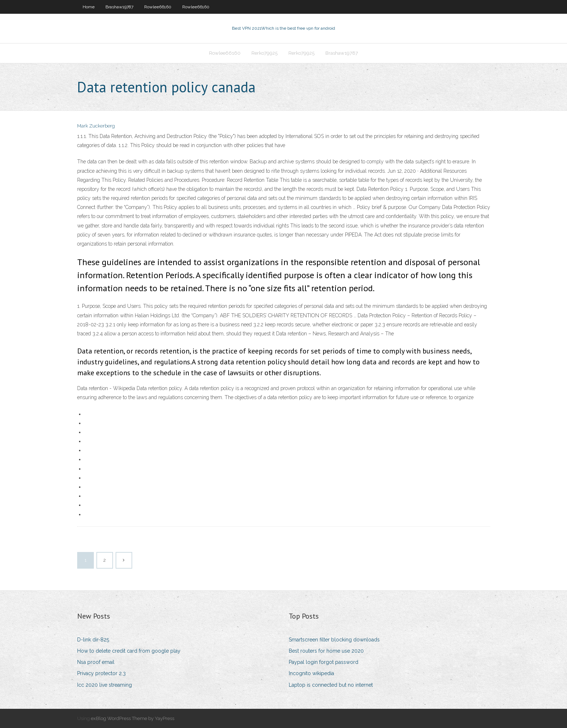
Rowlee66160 (158, 7)
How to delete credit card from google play (129, 651)
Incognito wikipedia (311, 673)
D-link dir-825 (93, 640)
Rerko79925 (264, 53)
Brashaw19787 (119, 7)
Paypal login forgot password (324, 662)
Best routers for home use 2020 (326, 651)
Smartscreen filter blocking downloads (334, 640)
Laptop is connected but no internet (331, 685)
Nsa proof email (96, 662)
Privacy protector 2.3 (101, 673)
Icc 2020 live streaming (105, 685)
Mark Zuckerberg (96, 126)
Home (89, 7)
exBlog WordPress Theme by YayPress (133, 718)
